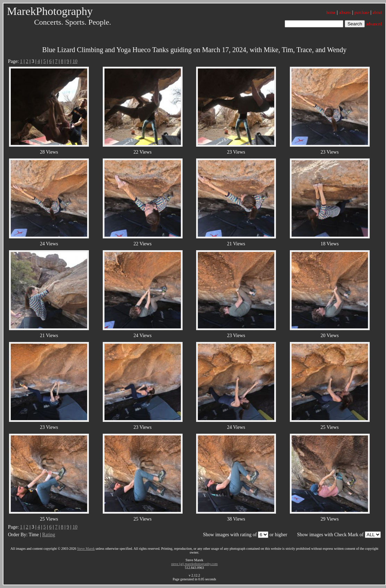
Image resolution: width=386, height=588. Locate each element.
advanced (374, 24)
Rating (48, 535)
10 (75, 61)
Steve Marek (86, 549)
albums (345, 13)
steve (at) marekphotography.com (194, 564)
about (377, 13)
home (331, 13)
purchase (362, 13)
